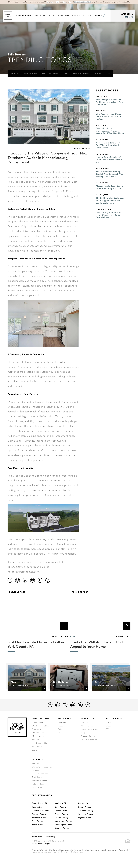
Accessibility (50, 836)
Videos (108, 726)
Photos (108, 723)
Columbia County (87, 811)
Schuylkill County (62, 828)
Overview (62, 723)
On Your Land (38, 733)
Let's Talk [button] (87, 16)
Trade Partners (38, 777)
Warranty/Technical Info (42, 767)
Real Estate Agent (39, 781)
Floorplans (36, 729)
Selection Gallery (81, 74)
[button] (25, 16)
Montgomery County (64, 821)
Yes (125, 2)
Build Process (66, 719)
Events (35, 750)
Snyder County (85, 818)
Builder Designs (44, 843)
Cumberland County (41, 811)
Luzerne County (62, 818)
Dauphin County (39, 814)
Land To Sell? (38, 788)
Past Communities (40, 743)
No (129, 2)
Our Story (15, 74)
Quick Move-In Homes (42, 726)
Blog (66, 74)
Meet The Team (30, 74)
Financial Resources (40, 774)
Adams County (38, 807)
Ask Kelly (36, 764)
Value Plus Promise (102, 74)
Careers (35, 770)
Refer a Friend (38, 784)
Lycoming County (86, 814)
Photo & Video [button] (73, 16)
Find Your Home (41, 719)
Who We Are (88, 719)
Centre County (85, 807)
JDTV (107, 729)
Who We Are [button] (41, 16)
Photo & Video (113, 719)
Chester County (62, 814)
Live (60, 733)
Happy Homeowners (50, 74)
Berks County (61, 807)
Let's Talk (37, 760)
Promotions (37, 747)
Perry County (38, 821)
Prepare (61, 726)
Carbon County (62, 811)
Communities (38, 723)
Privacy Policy (37, 836)
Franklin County (39, 818)
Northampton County (64, 825)
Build (60, 729)
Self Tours (36, 740)
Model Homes (38, 736)
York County (37, 825)
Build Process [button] (57, 16)
